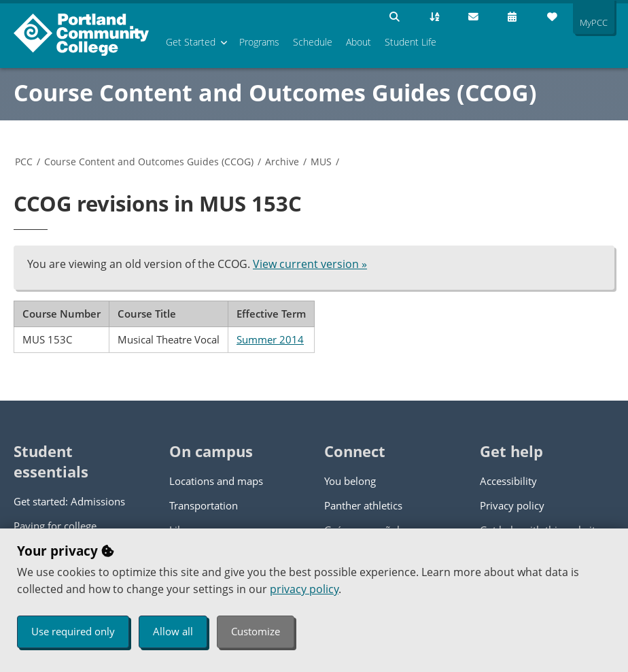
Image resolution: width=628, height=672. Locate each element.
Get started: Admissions (69, 501)
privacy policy (304, 589)
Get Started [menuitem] (191, 42)
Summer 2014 (270, 339)
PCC (24, 162)
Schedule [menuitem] (313, 42)
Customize (256, 631)
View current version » (310, 264)
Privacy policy (512, 505)
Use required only (73, 631)
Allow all (173, 631)
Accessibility (508, 481)
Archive (282, 162)
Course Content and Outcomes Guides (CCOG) (275, 93)
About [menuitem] (359, 42)
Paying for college (55, 526)
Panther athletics (363, 505)
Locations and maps (216, 481)
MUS (321, 162)
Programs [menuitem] (259, 42)
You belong (350, 481)
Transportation (204, 505)
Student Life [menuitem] (411, 42)
